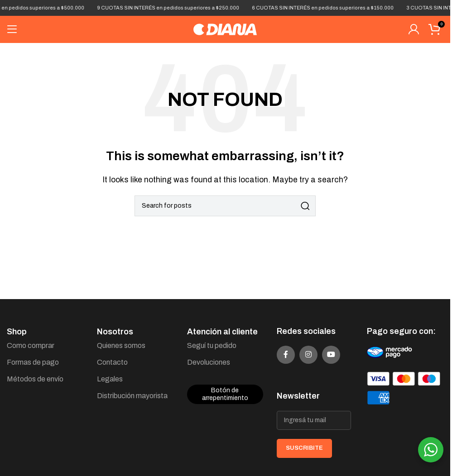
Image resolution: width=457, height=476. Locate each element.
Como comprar (31, 345)
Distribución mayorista (132, 396)
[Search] (225, 206)
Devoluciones (209, 362)
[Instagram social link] (308, 355)
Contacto (112, 362)
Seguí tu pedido (212, 345)
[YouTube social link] (331, 355)
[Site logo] (225, 29)
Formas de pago (33, 362)
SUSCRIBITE (304, 448)
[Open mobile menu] (12, 29)
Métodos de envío (35, 379)
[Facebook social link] (286, 355)
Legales (110, 379)
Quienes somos (121, 345)
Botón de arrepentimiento (225, 394)
